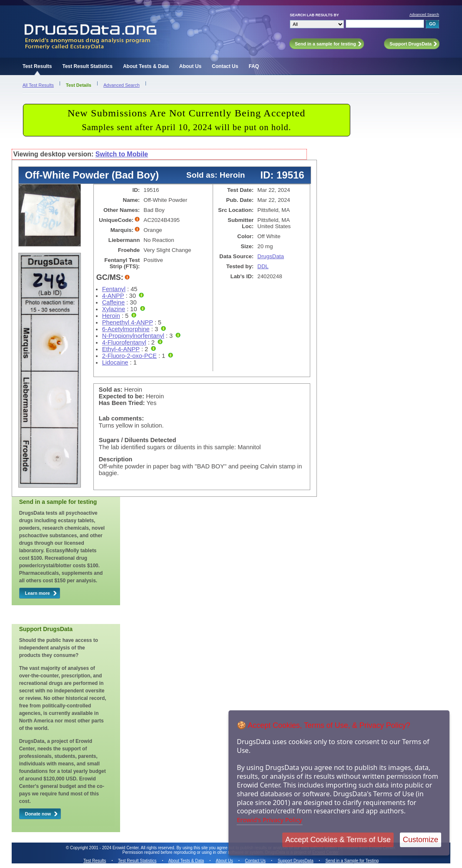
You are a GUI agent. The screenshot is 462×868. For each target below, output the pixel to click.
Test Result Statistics (87, 66)
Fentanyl (114, 289)
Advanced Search (424, 15)
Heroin (111, 316)
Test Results (37, 66)
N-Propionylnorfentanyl (133, 336)
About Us (190, 66)
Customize (421, 840)
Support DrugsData (296, 861)
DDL (263, 266)
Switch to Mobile (122, 154)
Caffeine (113, 302)
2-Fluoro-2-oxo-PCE (129, 356)
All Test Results (38, 85)
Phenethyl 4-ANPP (128, 322)
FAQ (254, 66)
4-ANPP (113, 296)
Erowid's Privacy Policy (270, 820)
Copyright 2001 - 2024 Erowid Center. (105, 848)
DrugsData (271, 256)
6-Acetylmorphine (126, 329)
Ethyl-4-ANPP (121, 349)
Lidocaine (115, 362)
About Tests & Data (146, 66)
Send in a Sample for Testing (352, 861)
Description (116, 459)
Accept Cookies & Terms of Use (338, 840)
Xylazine (114, 309)
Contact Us (225, 66)
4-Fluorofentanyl (124, 342)
